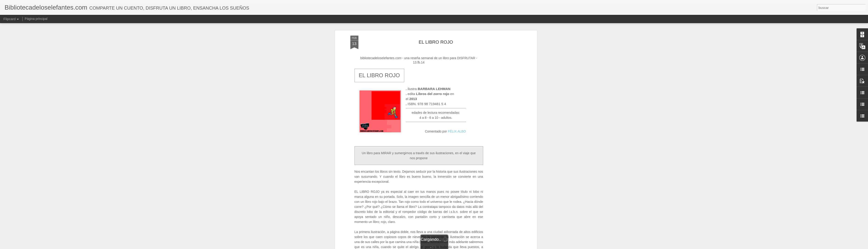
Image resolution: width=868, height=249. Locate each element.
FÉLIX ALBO (457, 72)
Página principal (36, 19)
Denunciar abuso (467, 246)
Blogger (452, 246)
